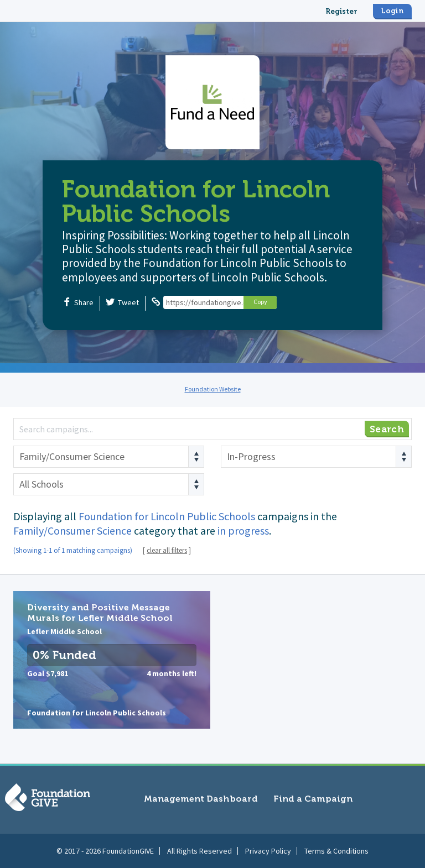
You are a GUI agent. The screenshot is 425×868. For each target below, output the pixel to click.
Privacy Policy (268, 851)
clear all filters (167, 550)
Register (341, 11)
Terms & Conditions (336, 851)
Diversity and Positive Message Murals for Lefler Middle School (112, 660)
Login (392, 11)
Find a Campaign (313, 799)
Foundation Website (213, 389)
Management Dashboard (201, 799)
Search (387, 429)
